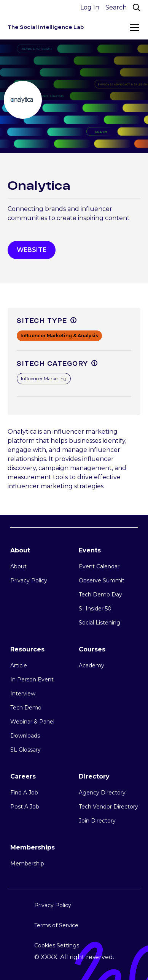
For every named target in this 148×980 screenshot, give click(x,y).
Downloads (25, 736)
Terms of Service (56, 925)
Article (19, 665)
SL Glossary (25, 750)
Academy (92, 665)
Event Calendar (99, 566)
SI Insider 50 (95, 609)
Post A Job (25, 807)
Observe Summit (102, 580)
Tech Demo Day (100, 595)
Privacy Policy (29, 580)
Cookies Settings (57, 945)
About (18, 566)
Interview (23, 694)
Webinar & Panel (32, 722)
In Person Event (32, 680)
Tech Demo (26, 708)
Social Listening (99, 623)
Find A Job (24, 793)
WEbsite (32, 250)
